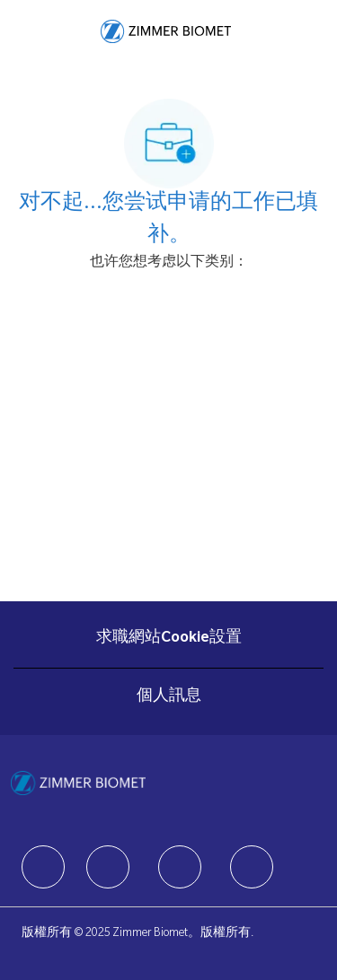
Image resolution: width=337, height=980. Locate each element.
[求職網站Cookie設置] (169, 639)
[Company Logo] (166, 32)
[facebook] (43, 867)
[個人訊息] (169, 697)
